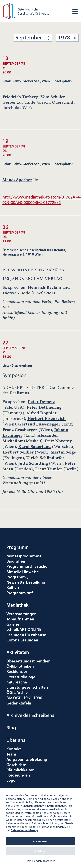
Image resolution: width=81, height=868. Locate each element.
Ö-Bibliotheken (20, 666)
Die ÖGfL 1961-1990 (24, 698)
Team (11, 754)
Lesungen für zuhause (26, 635)
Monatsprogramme (24, 556)
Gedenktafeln (19, 703)
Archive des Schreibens (30, 715)
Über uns (16, 740)
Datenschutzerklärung (24, 830)
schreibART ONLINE (24, 629)
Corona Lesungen (22, 640)
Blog (11, 728)
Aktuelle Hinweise (23, 572)
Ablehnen (41, 851)
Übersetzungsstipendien (28, 661)
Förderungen (18, 775)
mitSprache (17, 682)
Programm (17, 547)
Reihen (13, 587)
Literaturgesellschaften (27, 687)
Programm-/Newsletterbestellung (26, 579)
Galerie (13, 624)
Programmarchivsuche (27, 566)
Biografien (16, 561)
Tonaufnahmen (20, 619)
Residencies (17, 671)
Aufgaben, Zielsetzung (27, 759)
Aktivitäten (18, 652)
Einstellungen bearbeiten (40, 861)
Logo (11, 780)
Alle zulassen (41, 841)
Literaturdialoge (21, 677)
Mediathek (17, 605)
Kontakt (14, 749)
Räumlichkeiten (20, 770)
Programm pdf (20, 593)
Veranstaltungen (21, 614)
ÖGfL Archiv (17, 692)
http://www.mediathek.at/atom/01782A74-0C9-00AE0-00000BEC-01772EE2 (42, 200)
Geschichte (16, 765)
